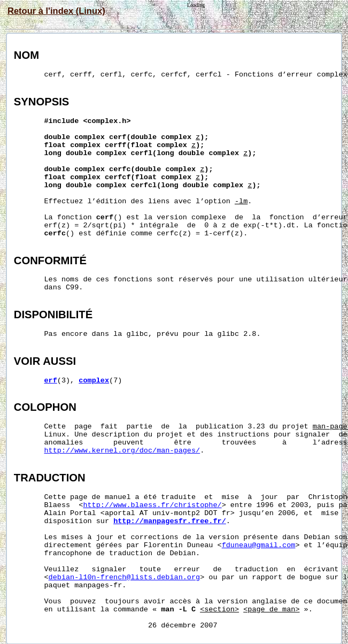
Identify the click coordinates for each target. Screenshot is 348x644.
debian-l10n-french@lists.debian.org (125, 577)
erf (51, 381)
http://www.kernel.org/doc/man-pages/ (122, 451)
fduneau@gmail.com (259, 545)
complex (94, 381)
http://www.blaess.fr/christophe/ (152, 505)
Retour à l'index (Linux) (56, 11)
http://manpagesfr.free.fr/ (170, 521)
